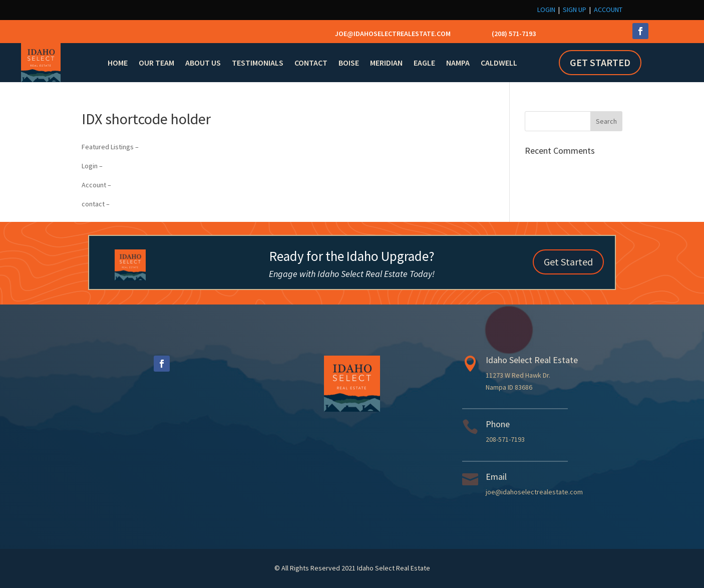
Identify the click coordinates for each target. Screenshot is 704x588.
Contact (311, 63)
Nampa (458, 63)
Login (546, 10)
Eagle (424, 63)
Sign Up (575, 10)
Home (118, 63)
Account (608, 10)
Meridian (386, 63)
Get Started (600, 62)
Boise (349, 63)
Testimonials (258, 63)
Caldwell (499, 63)
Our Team (156, 63)
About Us (203, 63)
